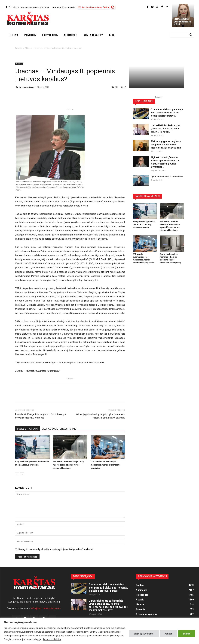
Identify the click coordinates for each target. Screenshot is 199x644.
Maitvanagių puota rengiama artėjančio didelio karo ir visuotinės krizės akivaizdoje (166, 145)
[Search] (191, 35)
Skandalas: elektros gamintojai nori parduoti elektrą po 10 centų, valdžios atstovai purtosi (108, 588)
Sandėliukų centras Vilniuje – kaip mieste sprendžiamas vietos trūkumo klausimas (69, 465)
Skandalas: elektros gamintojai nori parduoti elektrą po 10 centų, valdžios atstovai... (167, 113)
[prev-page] (17, 474)
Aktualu (28, 48)
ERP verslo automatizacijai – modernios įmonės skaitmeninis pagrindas (106, 465)
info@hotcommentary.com (46, 608)
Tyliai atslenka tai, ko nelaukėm (167, 177)
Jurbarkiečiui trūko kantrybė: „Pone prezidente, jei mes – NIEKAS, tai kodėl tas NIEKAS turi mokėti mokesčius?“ (109, 605)
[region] (99, 631)
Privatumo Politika (52, 639)
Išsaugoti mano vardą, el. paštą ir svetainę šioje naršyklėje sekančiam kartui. (56, 549)
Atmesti (168, 634)
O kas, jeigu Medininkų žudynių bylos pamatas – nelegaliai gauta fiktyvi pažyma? (101, 416)
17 (123, 87)
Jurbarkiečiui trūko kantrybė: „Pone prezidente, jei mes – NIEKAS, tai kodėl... (166, 129)
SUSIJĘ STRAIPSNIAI (28, 429)
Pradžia (19, 48)
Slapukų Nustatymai (144, 634)
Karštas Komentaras (25, 87)
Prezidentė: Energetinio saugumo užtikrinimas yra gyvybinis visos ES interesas (41, 416)
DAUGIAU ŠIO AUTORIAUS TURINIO (59, 429)
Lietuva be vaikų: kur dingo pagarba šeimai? (182, 22)
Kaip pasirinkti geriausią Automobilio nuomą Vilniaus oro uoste (144, 224)
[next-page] (22, 474)
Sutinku (187, 634)
